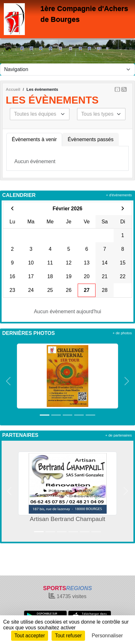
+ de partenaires (119, 435)
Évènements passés (90, 139)
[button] (8, 381)
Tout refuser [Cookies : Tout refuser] (68, 636)
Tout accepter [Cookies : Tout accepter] (30, 636)
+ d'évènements (119, 195)
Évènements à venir (34, 139)
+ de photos (122, 333)
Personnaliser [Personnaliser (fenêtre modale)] (107, 636)
